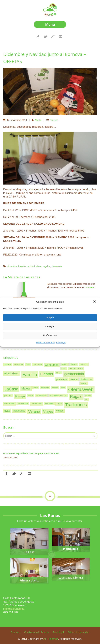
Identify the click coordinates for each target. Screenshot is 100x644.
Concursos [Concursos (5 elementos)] (52, 365)
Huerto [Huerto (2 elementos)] (84, 383)
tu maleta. (90, 287)
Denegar (50, 326)
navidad (31, 266)
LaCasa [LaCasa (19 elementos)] (11, 389)
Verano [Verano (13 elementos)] (34, 411)
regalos (46, 266)
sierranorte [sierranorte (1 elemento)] (49, 403)
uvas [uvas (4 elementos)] (7, 411)
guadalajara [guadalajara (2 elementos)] (62, 379)
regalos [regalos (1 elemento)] (88, 395)
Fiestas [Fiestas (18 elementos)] (47, 374)
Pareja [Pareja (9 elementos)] (20, 396)
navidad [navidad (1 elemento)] (55, 388)
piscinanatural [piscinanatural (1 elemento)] (41, 395)
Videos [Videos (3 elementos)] (60, 411)
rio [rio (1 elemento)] (86, 399)
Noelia (38, 120)
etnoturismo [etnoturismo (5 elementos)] (12, 373)
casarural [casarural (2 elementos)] (37, 364)
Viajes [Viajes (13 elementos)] (48, 411)
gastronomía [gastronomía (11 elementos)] (74, 374)
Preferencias (50, 335)
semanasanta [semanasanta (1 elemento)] (23, 403)
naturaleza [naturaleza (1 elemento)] (45, 388)
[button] (95, 302)
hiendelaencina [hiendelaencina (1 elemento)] (86, 379)
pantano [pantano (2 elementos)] (8, 396)
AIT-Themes (51, 639)
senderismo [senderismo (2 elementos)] (37, 404)
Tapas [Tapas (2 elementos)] (59, 404)
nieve (39, 266)
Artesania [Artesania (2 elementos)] (18, 364)
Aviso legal (61, 342)
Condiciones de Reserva (37, 632)
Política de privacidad (45, 342)
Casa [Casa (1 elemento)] (28, 364)
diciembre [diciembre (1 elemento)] (84, 364)
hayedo (22, 266)
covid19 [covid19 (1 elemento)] (64, 364)
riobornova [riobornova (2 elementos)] (9, 404)
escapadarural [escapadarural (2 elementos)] (76, 368)
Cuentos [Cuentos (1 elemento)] (74, 364)
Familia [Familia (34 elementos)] (30, 374)
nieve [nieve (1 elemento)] (63, 388)
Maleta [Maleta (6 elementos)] (26, 388)
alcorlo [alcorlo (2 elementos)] (8, 364)
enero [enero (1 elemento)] (64, 368)
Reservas (16, 632)
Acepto (50, 317)
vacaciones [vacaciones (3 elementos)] (19, 411)
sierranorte (57, 266)
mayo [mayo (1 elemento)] (36, 388)
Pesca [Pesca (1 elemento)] (30, 395)
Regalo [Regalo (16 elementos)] (76, 397)
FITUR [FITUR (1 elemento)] (59, 373)
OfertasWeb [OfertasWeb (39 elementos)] (81, 389)
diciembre (12, 266)
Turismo (54, 120)
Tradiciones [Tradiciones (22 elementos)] (76, 405)
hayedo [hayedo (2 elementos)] (74, 379)
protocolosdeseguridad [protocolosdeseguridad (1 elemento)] (58, 395)
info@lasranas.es (14, 609)
